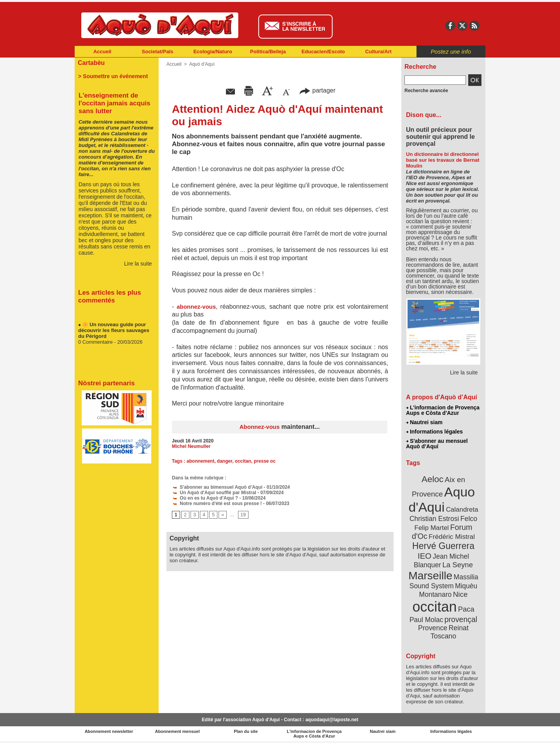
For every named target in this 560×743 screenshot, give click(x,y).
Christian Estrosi (434, 519)
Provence (433, 628)
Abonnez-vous (260, 427)
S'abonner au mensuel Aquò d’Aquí (437, 444)
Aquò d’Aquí (202, 64)
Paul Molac (426, 620)
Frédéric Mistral (452, 537)
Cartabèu (91, 63)
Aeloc (432, 479)
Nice (460, 594)
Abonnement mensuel (178, 731)
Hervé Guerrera (443, 546)
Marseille (430, 575)
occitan (243, 461)
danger (225, 461)
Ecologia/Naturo (213, 52)
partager (317, 90)
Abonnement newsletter (109, 731)
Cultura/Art (378, 52)
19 (243, 515)
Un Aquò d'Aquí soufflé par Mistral (214, 493)
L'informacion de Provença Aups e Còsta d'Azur (443, 410)
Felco (469, 519)
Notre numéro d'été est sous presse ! (217, 503)
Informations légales (434, 432)
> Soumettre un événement (113, 76)
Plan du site (246, 731)
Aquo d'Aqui (442, 499)
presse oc (265, 461)
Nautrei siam (424, 422)
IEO (424, 556)
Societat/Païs (158, 52)
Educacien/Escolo (323, 52)
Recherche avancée (426, 91)
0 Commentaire (96, 344)
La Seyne (458, 565)
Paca (466, 609)
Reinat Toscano (450, 632)
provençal (461, 619)
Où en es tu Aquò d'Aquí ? (205, 498)
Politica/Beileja (268, 52)
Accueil (102, 52)
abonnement (200, 461)
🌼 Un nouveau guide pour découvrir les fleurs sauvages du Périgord (114, 332)
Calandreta (462, 510)
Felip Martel (432, 528)
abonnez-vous (196, 307)
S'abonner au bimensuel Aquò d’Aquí (217, 487)
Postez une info (451, 52)
